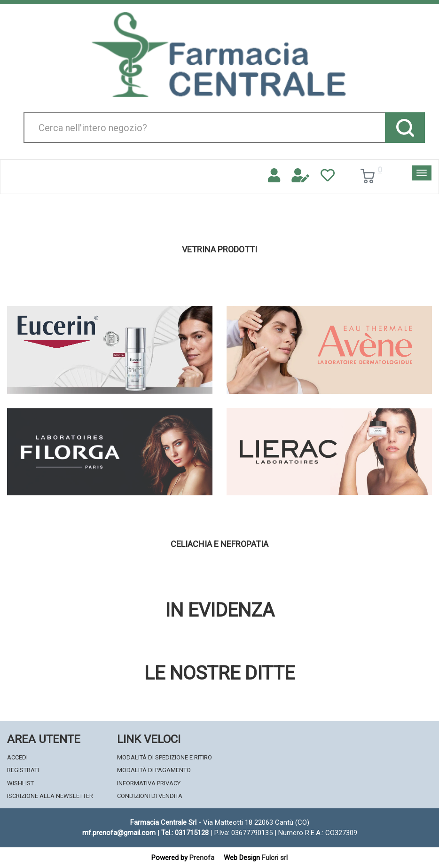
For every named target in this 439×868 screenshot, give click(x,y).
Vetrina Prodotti (219, 250)
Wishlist (20, 783)
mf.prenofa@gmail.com (119, 833)
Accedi (17, 757)
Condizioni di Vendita (150, 796)
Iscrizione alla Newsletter (50, 796)
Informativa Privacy (149, 783)
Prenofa (202, 858)
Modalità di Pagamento (154, 770)
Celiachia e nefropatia (219, 544)
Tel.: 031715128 (185, 833)
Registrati (23, 770)
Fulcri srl (275, 858)
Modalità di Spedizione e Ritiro (165, 757)
